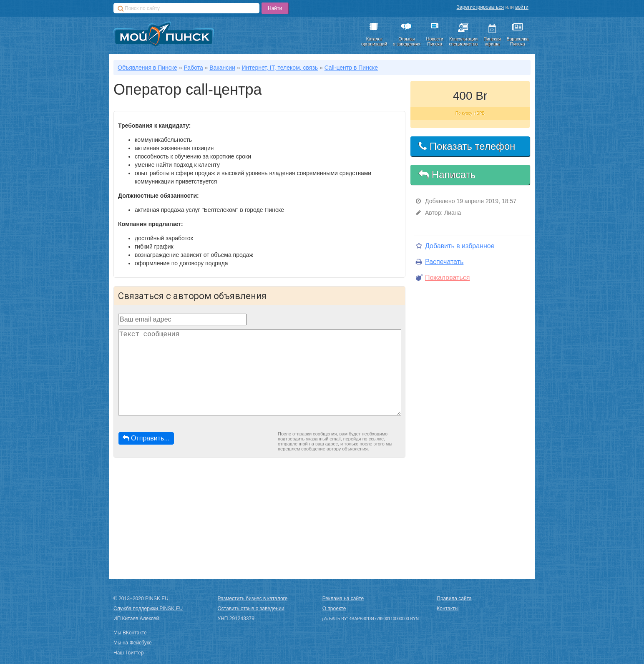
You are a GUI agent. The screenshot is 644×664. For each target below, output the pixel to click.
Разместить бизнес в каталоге (253, 599)
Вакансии (222, 68)
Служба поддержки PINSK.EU (148, 609)
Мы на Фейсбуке (133, 643)
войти (522, 7)
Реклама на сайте (343, 599)
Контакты (448, 609)
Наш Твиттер (128, 653)
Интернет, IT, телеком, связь (280, 68)
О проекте (334, 609)
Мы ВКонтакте (130, 633)
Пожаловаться (443, 278)
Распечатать (440, 262)
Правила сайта (454, 599)
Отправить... (146, 438)
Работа (193, 68)
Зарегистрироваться (480, 7)
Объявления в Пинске (147, 68)
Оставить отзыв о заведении (251, 609)
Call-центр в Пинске (351, 68)
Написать (447, 175)
